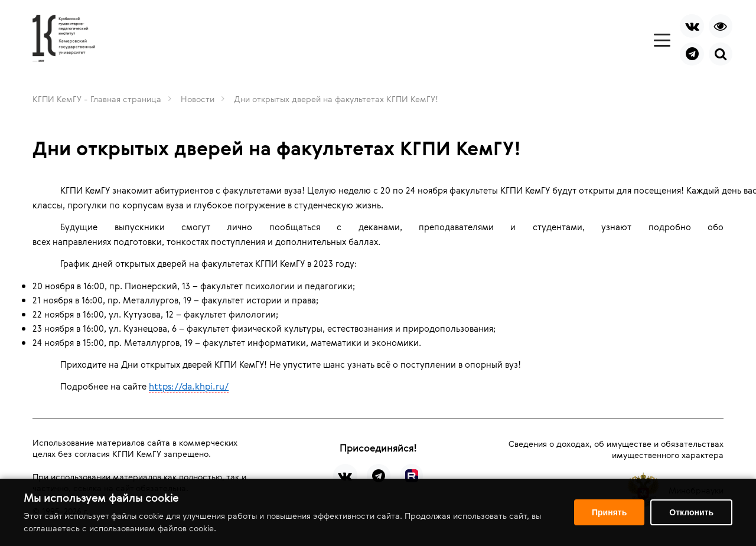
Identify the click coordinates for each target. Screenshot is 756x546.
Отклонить (691, 512)
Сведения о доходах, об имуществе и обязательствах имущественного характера (616, 449)
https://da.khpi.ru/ (189, 386)
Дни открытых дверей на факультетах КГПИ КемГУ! (336, 99)
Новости (198, 99)
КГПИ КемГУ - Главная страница (97, 99)
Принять (609, 512)
